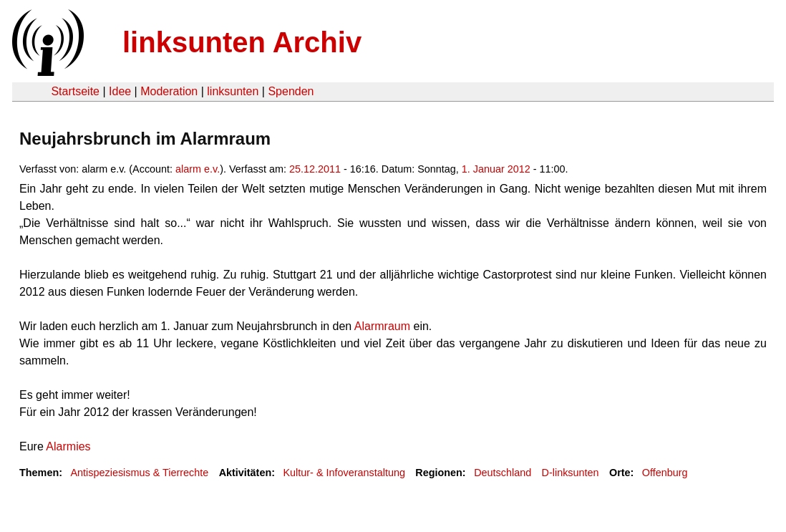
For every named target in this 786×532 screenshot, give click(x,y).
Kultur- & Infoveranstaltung (344, 473)
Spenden (291, 91)
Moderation (169, 91)
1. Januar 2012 (496, 169)
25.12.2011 (315, 169)
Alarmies (68, 446)
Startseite (75, 91)
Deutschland (503, 473)
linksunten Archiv (242, 42)
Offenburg (665, 473)
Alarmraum (382, 326)
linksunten (233, 91)
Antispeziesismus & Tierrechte (139, 473)
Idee (120, 91)
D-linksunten (571, 473)
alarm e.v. (198, 169)
